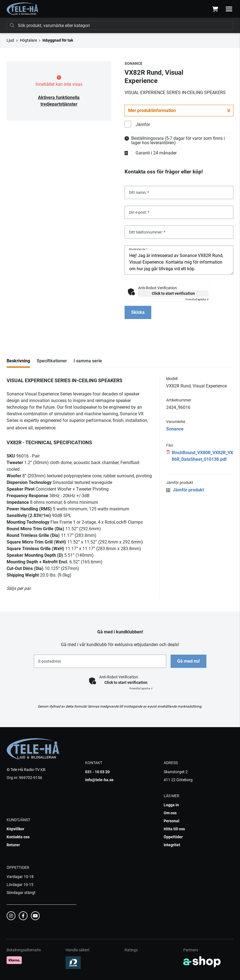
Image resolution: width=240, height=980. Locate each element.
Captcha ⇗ (197, 299)
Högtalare (28, 40)
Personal (172, 821)
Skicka (138, 312)
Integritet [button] (172, 845)
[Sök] (120, 25)
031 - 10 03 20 (97, 772)
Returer (13, 845)
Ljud (10, 40)
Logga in (171, 805)
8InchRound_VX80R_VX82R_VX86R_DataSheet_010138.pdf (202, 456)
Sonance (175, 429)
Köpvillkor (15, 829)
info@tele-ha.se (99, 780)
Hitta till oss (174, 829)
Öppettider (173, 837)
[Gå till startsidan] (23, 9)
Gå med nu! (188, 661)
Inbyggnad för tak (58, 40)
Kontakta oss (18, 837)
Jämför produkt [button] (185, 490)
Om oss (170, 813)
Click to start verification (173, 293)
